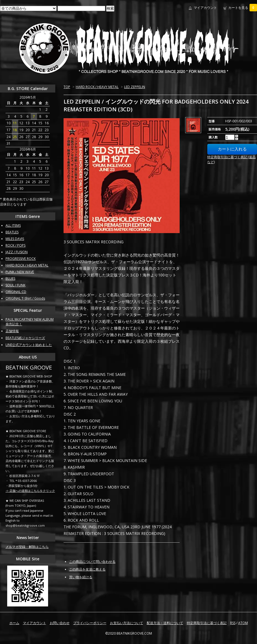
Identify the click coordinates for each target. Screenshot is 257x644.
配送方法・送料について (165, 623)
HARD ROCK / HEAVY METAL (97, 87)
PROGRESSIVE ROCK (21, 259)
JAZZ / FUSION (17, 252)
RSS (233, 623)
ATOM (243, 623)
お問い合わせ (60, 623)
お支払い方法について (127, 623)
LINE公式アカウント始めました (29, 345)
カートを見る (243, 8)
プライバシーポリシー (90, 623)
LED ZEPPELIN (135, 87)
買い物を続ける (81, 577)
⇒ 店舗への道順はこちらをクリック (30, 491)
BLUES (10, 279)
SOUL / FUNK (15, 285)
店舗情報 (12, 331)
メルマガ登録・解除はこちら (27, 547)
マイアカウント (205, 8)
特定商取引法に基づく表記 (207, 623)
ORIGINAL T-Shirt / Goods (25, 298)
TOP (67, 87)
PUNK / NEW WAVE (20, 272)
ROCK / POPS (15, 245)
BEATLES (12, 232)
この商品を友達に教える (87, 569)
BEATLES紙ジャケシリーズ (25, 338)
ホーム (14, 623)
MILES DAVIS (15, 239)
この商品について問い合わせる (92, 562)
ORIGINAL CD (16, 292)
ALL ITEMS (13, 225)
